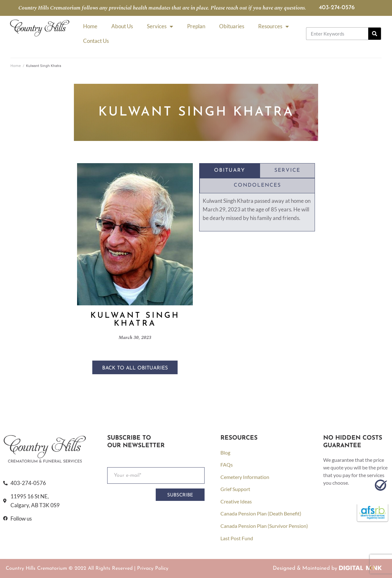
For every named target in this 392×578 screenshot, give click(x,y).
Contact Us (96, 41)
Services (160, 27)
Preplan (196, 26)
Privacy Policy (153, 568)
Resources (274, 27)
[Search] (375, 34)
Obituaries (232, 26)
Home (90, 26)
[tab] (230, 171)
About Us (122, 26)
